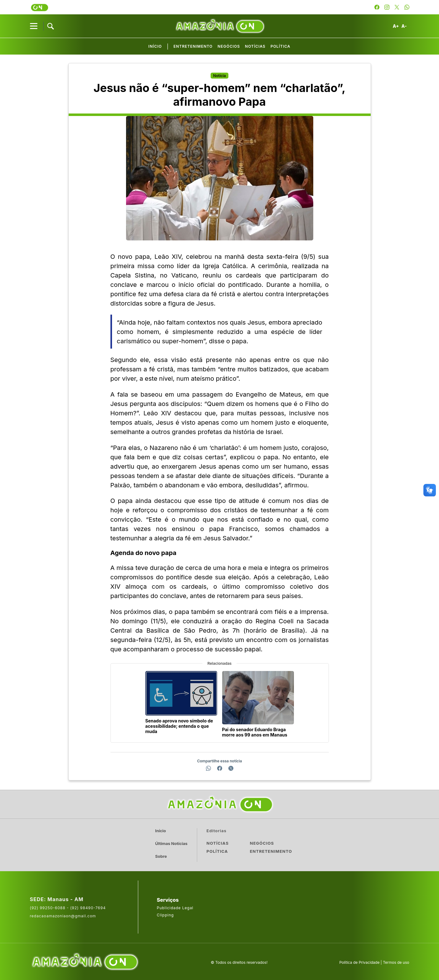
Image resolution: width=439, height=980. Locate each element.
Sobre (162, 856)
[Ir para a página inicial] (220, 804)
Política (280, 47)
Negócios (229, 47)
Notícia (219, 76)
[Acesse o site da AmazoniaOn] (85, 961)
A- (404, 26)
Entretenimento (193, 47)
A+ (396, 26)
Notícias (256, 47)
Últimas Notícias (172, 843)
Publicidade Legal (175, 907)
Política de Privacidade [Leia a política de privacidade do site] (359, 961)
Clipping (166, 914)
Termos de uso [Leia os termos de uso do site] (396, 961)
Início (155, 47)
